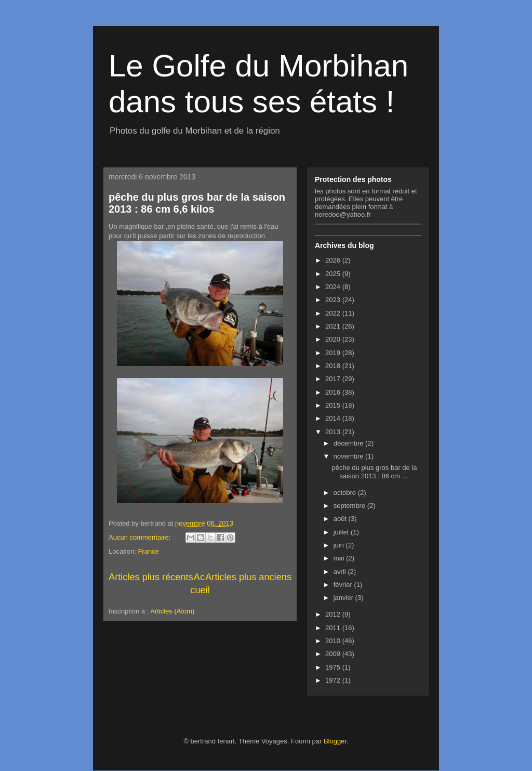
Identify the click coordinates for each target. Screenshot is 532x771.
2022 (334, 313)
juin (340, 545)
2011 (334, 628)
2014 (334, 418)
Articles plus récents (151, 577)
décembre (349, 443)
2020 (334, 339)
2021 (334, 326)
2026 (334, 260)
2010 (334, 641)
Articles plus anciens (248, 577)
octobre (346, 493)
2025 (334, 274)
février (344, 585)
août (341, 519)
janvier (344, 598)
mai (340, 558)
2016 (334, 392)
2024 (334, 287)
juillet (342, 532)
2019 (334, 353)
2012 (334, 614)
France (148, 551)
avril (341, 572)
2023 (334, 300)
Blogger (335, 741)
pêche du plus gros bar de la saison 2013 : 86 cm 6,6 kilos (197, 203)
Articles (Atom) (172, 611)
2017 (334, 379)
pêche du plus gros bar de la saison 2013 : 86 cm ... (374, 472)
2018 (334, 366)
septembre (350, 506)
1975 (334, 667)
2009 (334, 654)
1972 (334, 680)
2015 (334, 405)
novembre (349, 456)
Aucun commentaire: (141, 537)
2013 (334, 432)
